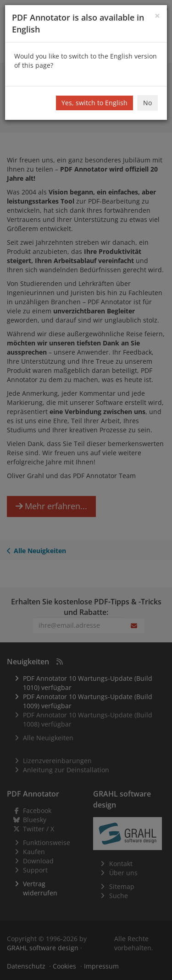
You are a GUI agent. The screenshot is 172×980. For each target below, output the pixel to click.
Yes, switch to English (94, 103)
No (147, 103)
